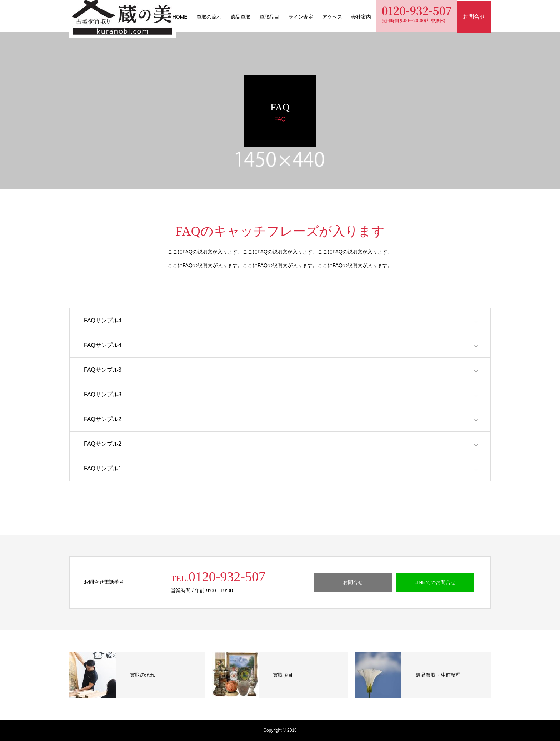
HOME (180, 17)
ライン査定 (301, 17)
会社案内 (361, 17)
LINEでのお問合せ (435, 582)
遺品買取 (240, 17)
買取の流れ (209, 17)
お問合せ (353, 582)
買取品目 (269, 17)
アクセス (332, 17)
